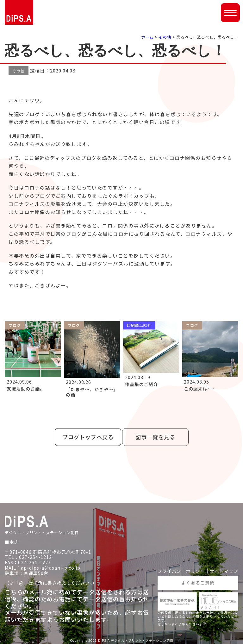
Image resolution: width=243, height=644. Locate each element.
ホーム (147, 37)
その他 (165, 37)
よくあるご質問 (198, 583)
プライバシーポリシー (181, 571)
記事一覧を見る (155, 437)
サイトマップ (224, 571)
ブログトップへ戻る (88, 437)
